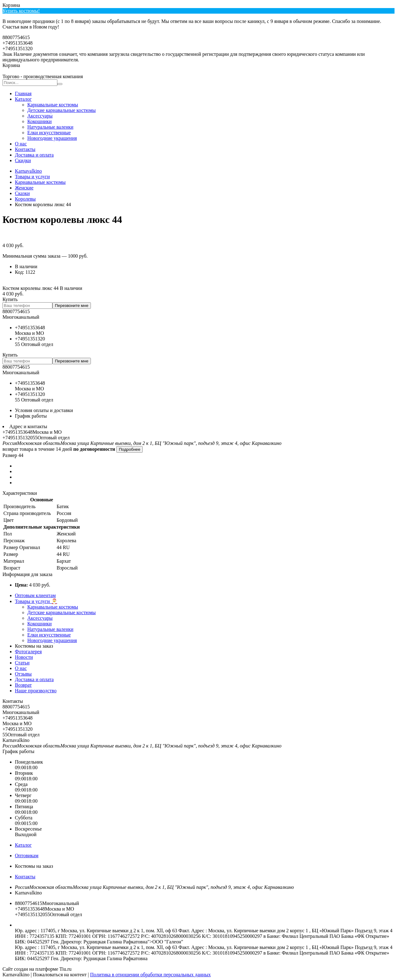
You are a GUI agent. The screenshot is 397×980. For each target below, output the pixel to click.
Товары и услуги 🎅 (36, 601)
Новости (24, 657)
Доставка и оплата (34, 155)
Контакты (25, 149)
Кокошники (40, 121)
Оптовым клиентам (35, 595)
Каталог (23, 99)
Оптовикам (27, 856)
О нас (21, 144)
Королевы (25, 199)
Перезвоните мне (72, 306)
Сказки (22, 193)
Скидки (23, 160)
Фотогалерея (28, 652)
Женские (24, 188)
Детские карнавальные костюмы (62, 110)
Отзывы (23, 674)
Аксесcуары (40, 116)
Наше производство (36, 691)
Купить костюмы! (21, 11)
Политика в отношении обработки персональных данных (151, 975)
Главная (23, 93)
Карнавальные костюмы (53, 105)
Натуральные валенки (50, 127)
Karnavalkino (28, 171)
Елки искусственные (49, 133)
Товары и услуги (32, 177)
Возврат (23, 685)
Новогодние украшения (52, 138)
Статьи (22, 663)
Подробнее (129, 449)
